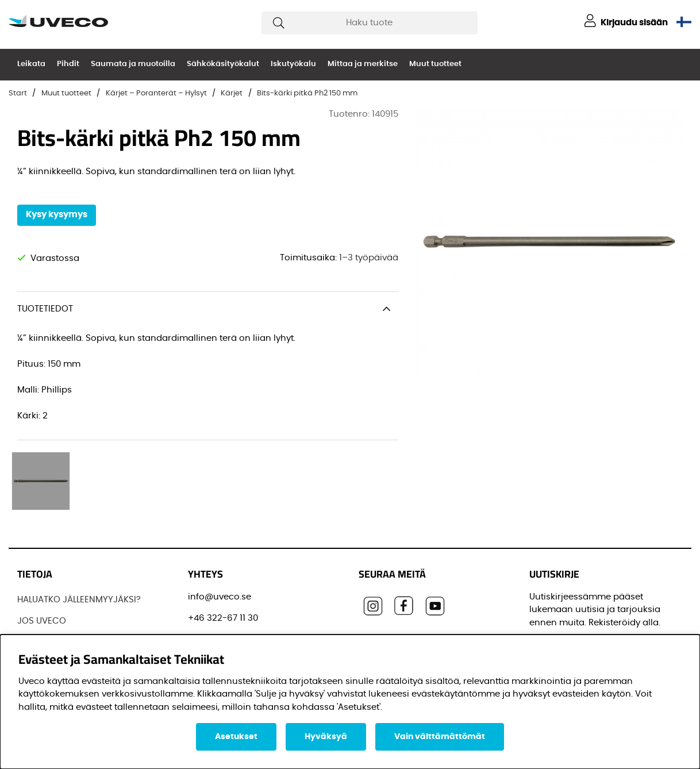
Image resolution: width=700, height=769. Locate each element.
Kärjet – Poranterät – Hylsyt (156, 93)
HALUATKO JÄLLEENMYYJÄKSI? (79, 534)
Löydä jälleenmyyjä (58, 577)
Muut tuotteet (435, 64)
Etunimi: (550, 631)
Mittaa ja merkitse (363, 64)
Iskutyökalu (293, 64)
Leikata (31, 64)
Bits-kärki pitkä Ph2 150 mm (307, 93)
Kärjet (232, 93)
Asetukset (236, 737)
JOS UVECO (42, 556)
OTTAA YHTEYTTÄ (52, 620)
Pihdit (68, 64)
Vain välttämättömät (440, 737)
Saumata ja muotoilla (133, 64)
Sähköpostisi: (562, 579)
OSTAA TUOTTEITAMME (64, 599)
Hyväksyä (326, 737)
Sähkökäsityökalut (223, 64)
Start (18, 93)
